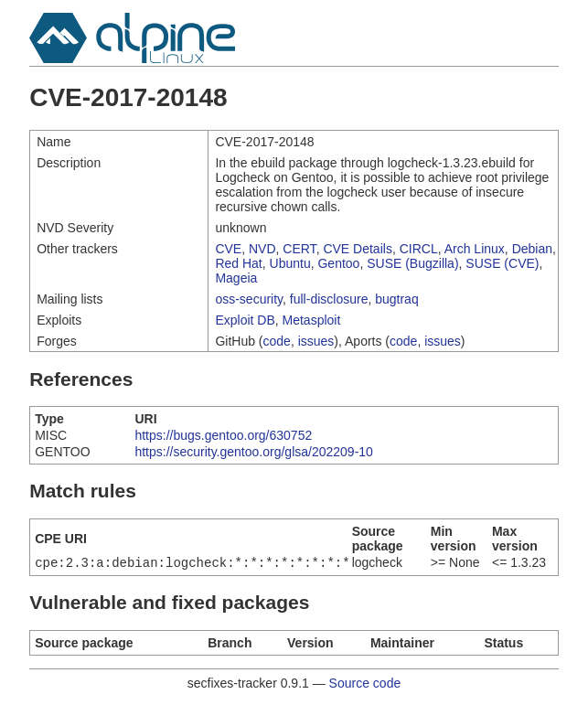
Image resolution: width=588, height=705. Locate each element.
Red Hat (238, 263)
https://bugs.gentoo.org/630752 (223, 435)
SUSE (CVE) (502, 263)
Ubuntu (290, 263)
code (277, 341)
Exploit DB (245, 320)
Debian (532, 249)
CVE (228, 249)
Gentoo (338, 263)
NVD (262, 249)
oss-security (249, 299)
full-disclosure (329, 299)
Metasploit (312, 320)
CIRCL (419, 249)
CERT (299, 249)
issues (316, 341)
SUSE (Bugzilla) (412, 263)
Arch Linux (475, 249)
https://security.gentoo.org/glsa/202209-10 (253, 452)
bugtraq (396, 299)
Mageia (236, 278)
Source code (365, 685)
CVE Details (357, 249)
